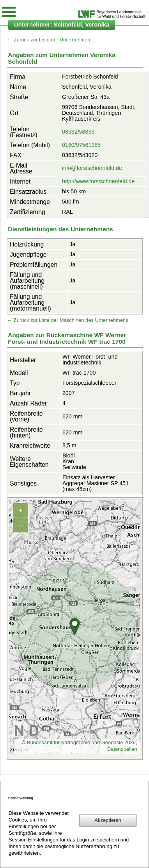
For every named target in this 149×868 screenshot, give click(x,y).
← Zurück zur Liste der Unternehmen (49, 40)
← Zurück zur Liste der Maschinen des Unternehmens (67, 320)
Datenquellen (122, 749)
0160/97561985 (81, 145)
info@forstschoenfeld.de (92, 168)
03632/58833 (78, 132)
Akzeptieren (108, 820)
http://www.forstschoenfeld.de (98, 181)
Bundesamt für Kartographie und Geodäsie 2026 (81, 742)
